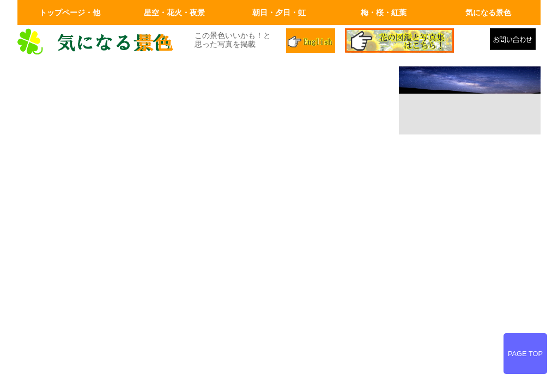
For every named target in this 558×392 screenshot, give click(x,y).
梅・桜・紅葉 (384, 13)
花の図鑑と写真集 (413, 42)
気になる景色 (488, 13)
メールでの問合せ (515, 42)
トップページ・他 (70, 13)
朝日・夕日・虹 (279, 13)
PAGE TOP (525, 354)
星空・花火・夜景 (174, 13)
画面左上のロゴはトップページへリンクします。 (99, 42)
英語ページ (311, 42)
